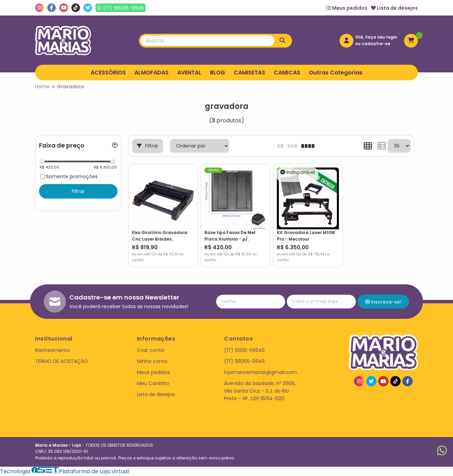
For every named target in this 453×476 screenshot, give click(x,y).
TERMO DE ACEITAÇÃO (62, 361)
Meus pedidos (347, 8)
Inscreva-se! (383, 302)
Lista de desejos (394, 8)
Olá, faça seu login (376, 37)
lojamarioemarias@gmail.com (260, 372)
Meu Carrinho (153, 383)
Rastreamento (53, 350)
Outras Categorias (336, 73)
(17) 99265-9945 (244, 361)
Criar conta (150, 350)
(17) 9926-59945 (244, 350)
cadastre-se (376, 44)
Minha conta (152, 361)
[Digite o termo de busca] (208, 41)
